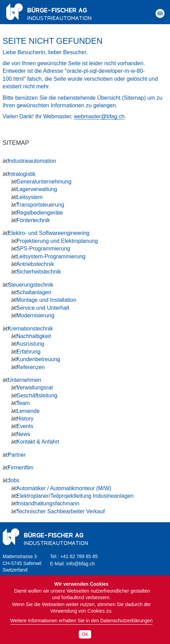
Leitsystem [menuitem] (30, 197)
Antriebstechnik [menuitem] (35, 264)
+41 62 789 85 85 (79, 556)
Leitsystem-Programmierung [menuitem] (51, 256)
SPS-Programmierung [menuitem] (44, 249)
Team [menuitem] (23, 403)
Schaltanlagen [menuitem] (34, 292)
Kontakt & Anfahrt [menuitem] (38, 442)
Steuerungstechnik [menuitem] (31, 285)
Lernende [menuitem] (28, 411)
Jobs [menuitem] (14, 480)
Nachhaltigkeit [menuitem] (34, 336)
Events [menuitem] (25, 426)
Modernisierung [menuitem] (35, 315)
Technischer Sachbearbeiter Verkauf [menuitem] (61, 511)
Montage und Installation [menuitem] (46, 300)
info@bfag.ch (81, 564)
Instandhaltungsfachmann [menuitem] (48, 503)
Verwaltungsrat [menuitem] (35, 388)
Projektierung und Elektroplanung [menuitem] (57, 241)
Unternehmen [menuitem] (25, 380)
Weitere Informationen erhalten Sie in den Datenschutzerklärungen (82, 621)
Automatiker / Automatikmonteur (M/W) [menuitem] (64, 488)
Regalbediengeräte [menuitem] (40, 213)
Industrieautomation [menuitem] (32, 161)
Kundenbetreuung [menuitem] (38, 359)
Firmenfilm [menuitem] (21, 468)
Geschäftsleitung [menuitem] (37, 395)
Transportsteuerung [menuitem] (40, 205)
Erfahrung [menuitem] (29, 352)
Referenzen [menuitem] (31, 367)
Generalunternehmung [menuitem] (44, 182)
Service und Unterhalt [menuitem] (43, 308)
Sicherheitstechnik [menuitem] (39, 272)
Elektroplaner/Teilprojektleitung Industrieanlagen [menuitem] (75, 496)
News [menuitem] (23, 434)
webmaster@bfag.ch (99, 116)
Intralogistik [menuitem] (22, 174)
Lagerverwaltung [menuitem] (37, 189)
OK (85, 634)
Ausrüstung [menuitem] (30, 344)
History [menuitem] (25, 419)
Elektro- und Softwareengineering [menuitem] (49, 233)
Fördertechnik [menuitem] (33, 220)
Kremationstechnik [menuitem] (31, 329)
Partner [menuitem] (17, 455)
